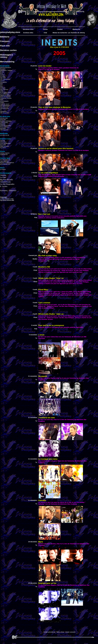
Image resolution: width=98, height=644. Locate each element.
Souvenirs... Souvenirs (8, 191)
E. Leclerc (4, 186)
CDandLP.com (5, 182)
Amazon (3, 175)
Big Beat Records (6, 180)
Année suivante (70, 632)
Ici (48, 261)
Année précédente (49, 632)
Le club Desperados (7, 184)
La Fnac (3, 177)
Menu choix (60, 632)
